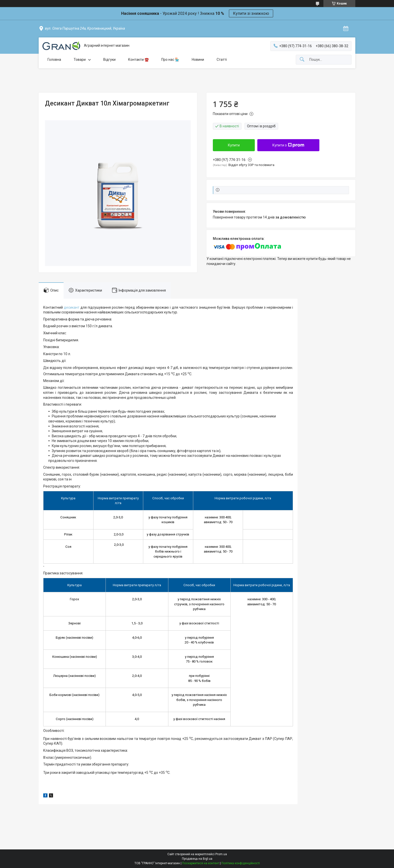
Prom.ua (221, 854)
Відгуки (109, 60)
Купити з (288, 145)
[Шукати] (302, 60)
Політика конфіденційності (241, 863)
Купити (234, 145)
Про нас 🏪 (170, 60)
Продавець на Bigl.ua (197, 859)
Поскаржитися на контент (201, 863)
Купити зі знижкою (251, 13)
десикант (72, 307)
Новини (198, 60)
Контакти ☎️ (138, 60)
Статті (222, 60)
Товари (80, 60)
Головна (54, 60)
